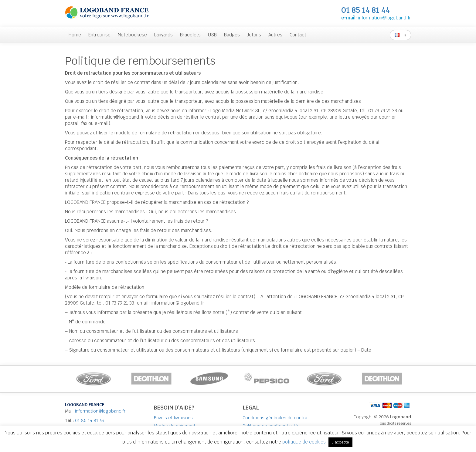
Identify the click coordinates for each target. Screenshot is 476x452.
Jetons (254, 35)
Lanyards (163, 35)
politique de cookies (305, 442)
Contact (298, 35)
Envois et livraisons (173, 418)
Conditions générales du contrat (276, 418)
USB (212, 35)
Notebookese (132, 35)
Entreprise (99, 35)
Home (75, 35)
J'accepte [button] (340, 442)
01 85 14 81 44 (90, 420)
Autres (275, 35)
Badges (232, 35)
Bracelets (190, 35)
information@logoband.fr (384, 18)
